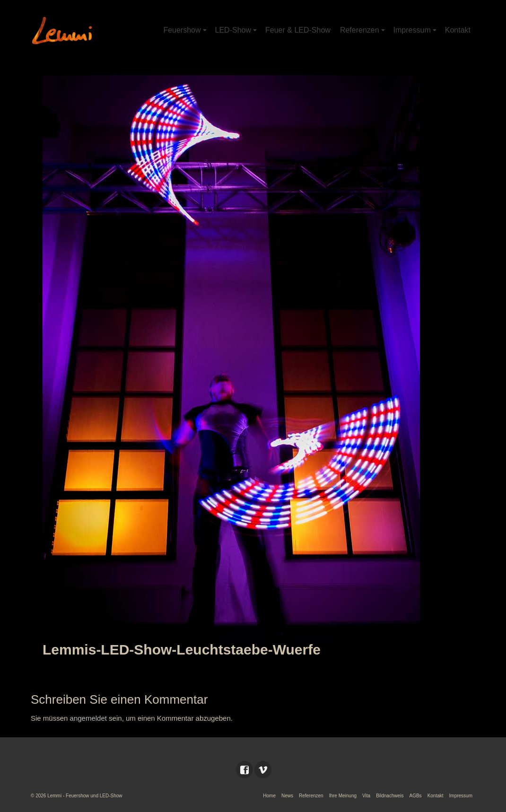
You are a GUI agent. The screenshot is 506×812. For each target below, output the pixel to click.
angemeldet (88, 718)
